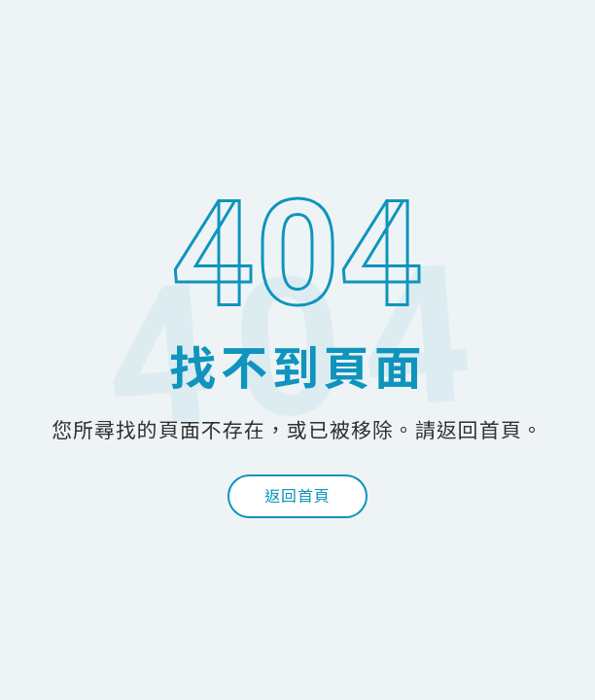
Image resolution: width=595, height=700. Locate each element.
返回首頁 (297, 496)
